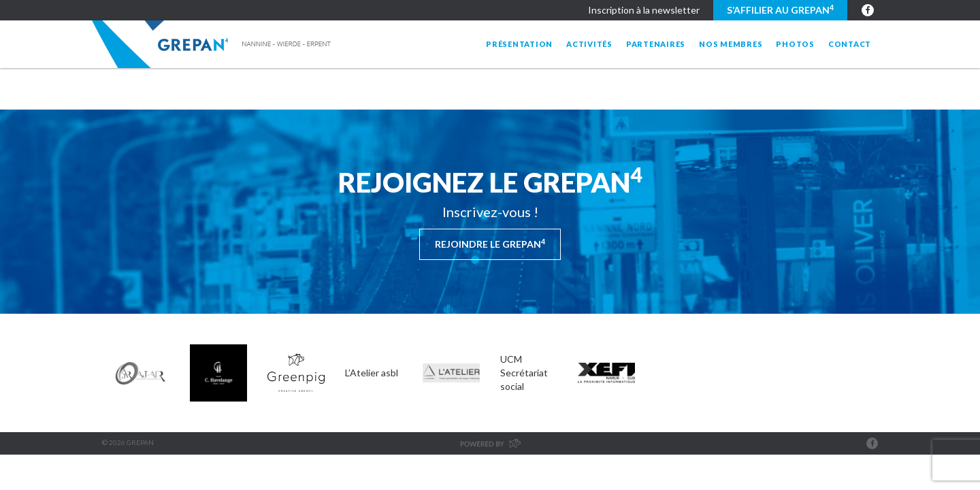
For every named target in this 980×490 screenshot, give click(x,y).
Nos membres (731, 44)
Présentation (519, 44)
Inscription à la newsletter (644, 10)
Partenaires (656, 44)
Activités (589, 44)
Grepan (213, 44)
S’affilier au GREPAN (780, 10)
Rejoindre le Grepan (490, 244)
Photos (795, 44)
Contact (850, 44)
